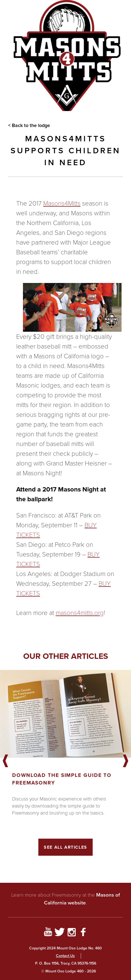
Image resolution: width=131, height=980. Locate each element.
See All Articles (65, 847)
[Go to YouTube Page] (48, 933)
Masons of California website (82, 899)
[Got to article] (65, 714)
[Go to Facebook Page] (83, 933)
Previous (5, 761)
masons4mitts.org (80, 613)
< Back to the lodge (29, 125)
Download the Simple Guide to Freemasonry (62, 779)
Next (126, 761)
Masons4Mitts (62, 203)
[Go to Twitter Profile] (60, 933)
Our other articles (66, 656)
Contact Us (65, 956)
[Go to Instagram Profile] (72, 933)
